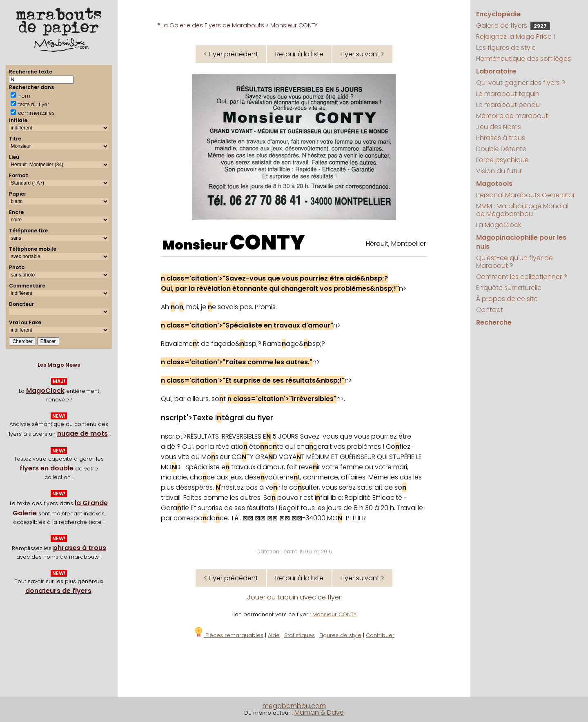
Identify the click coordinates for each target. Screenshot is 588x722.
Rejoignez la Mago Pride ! (516, 37)
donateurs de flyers (58, 591)
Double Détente (501, 149)
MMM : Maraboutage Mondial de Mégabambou (522, 210)
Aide (274, 635)
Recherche (494, 322)
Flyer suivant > (362, 54)
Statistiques (300, 635)
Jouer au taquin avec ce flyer (294, 597)
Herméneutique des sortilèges (523, 59)
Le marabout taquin (508, 94)
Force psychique (502, 160)
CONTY (267, 243)
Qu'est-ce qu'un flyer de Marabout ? (514, 262)
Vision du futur (499, 171)
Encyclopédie (498, 14)
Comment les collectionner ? (522, 277)
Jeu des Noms (499, 127)
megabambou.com (294, 706)
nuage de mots (82, 433)
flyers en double (47, 468)
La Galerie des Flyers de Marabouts (213, 25)
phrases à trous (80, 548)
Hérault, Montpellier (396, 244)
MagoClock (45, 391)
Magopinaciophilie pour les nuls (521, 242)
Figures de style (340, 635)
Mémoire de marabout (512, 116)
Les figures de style (506, 48)
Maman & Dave (319, 712)
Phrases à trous (501, 138)
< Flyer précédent (231, 54)
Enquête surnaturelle (509, 288)
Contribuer (380, 635)
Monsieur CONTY (334, 614)
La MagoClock (499, 225)
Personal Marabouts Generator (526, 195)
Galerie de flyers (513, 26)
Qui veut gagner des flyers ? (521, 83)
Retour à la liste (299, 54)
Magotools (494, 184)
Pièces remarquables (228, 635)
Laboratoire (496, 71)
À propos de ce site (507, 299)
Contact (490, 310)
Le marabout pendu (508, 105)
